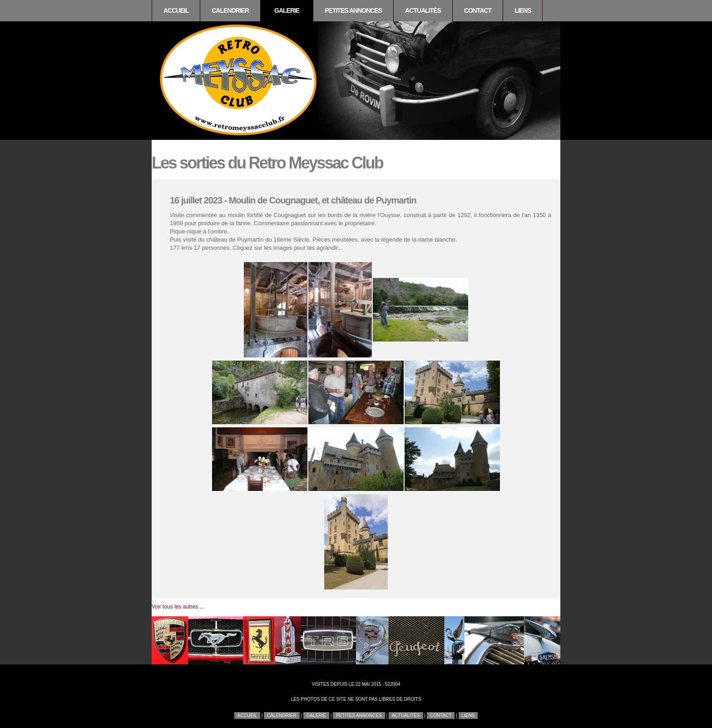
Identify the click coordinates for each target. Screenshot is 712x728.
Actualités (423, 10)
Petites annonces (353, 10)
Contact (478, 10)
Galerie (287, 10)
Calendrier (230, 10)
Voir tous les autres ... (178, 607)
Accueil (176, 10)
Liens (523, 10)
